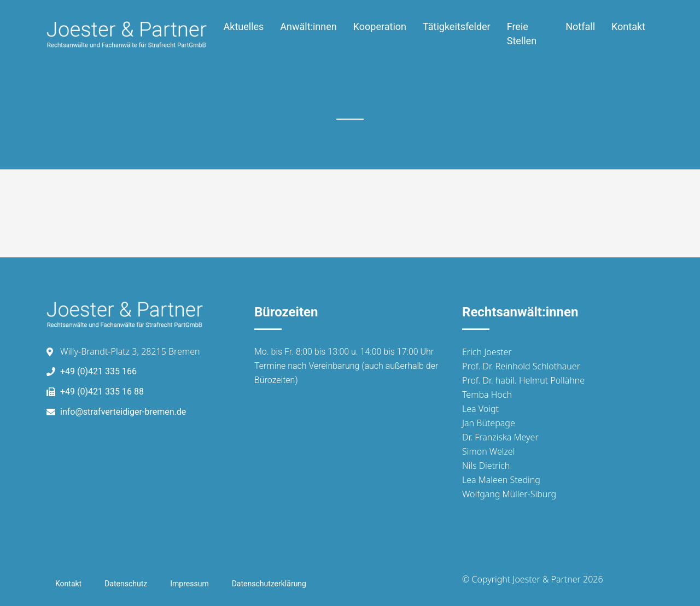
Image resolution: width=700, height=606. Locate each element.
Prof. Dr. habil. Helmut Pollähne (523, 380)
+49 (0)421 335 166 (98, 371)
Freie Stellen (522, 34)
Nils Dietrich (486, 466)
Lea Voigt (480, 409)
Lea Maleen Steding (501, 480)
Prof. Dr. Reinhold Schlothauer (521, 366)
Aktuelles (244, 27)
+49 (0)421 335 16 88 (102, 392)
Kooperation (380, 27)
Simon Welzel (488, 451)
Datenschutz (126, 584)
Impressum (189, 584)
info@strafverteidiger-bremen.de (123, 412)
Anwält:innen (308, 27)
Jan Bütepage (489, 423)
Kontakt (628, 27)
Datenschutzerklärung (269, 584)
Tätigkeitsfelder (457, 27)
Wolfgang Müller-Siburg (509, 494)
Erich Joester (487, 352)
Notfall (580, 27)
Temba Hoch (487, 395)
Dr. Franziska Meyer (500, 437)
